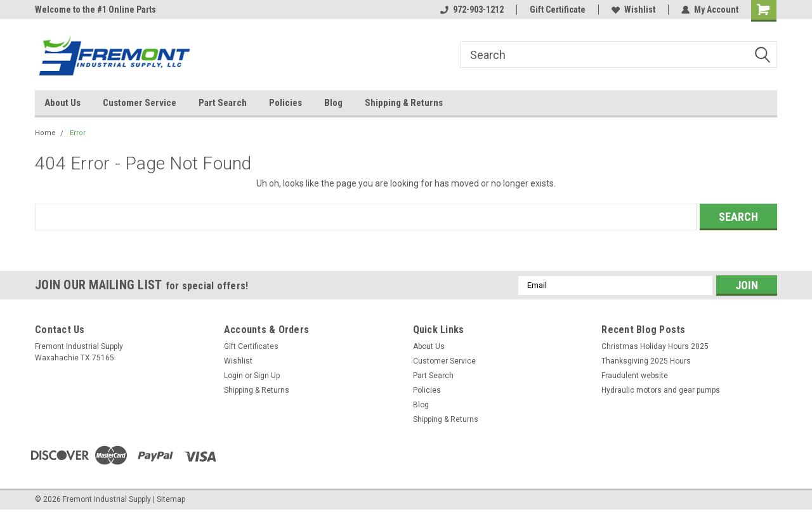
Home (45, 133)
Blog (333, 103)
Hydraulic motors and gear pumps (661, 390)
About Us (62, 103)
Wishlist (633, 10)
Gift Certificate (558, 10)
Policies (285, 103)
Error (78, 133)
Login (233, 376)
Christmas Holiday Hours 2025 (655, 346)
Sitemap (171, 499)
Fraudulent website (635, 376)
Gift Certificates (251, 346)
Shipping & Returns (404, 103)
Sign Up (267, 376)
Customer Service (140, 103)
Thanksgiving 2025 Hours (646, 361)
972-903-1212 (472, 10)
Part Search (223, 103)
